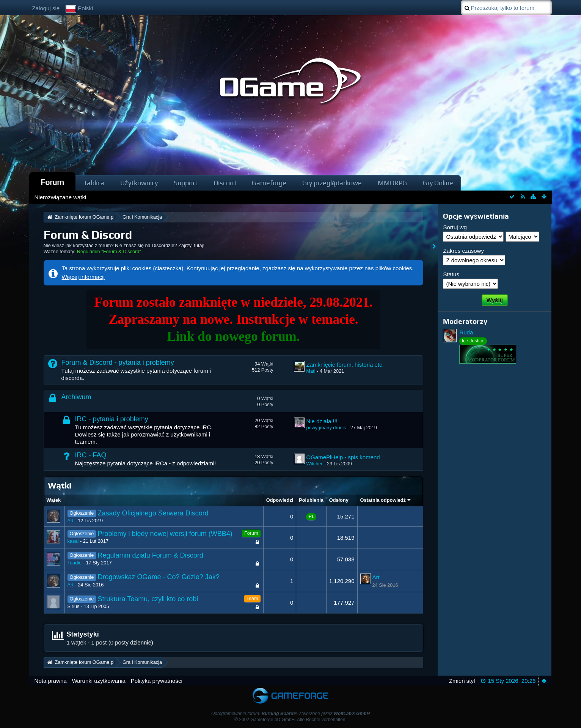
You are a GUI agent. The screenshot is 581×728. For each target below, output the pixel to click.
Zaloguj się (46, 8)
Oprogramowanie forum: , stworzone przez (290, 714)
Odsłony (339, 500)
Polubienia (311, 500)
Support (186, 183)
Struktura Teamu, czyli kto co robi (148, 599)
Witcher (314, 464)
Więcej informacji (83, 277)
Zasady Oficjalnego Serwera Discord (153, 513)
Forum (52, 182)
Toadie (75, 563)
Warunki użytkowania (99, 681)
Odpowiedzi (280, 500)
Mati (311, 371)
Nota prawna (51, 681)
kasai (73, 541)
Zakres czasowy (463, 251)
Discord (225, 183)
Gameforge (269, 183)
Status (451, 274)
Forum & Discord (88, 235)
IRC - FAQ (91, 455)
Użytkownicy (139, 183)
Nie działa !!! (322, 421)
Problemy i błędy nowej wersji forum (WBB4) (165, 534)
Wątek (54, 500)
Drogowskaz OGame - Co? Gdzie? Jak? (159, 577)
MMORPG (392, 183)
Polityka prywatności (157, 681)
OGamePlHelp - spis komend (343, 457)
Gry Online (438, 183)
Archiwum (76, 397)
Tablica (94, 183)
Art (71, 521)
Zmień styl (462, 681)
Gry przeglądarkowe (332, 183)
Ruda (466, 332)
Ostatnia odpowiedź (383, 500)
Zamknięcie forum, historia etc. (345, 365)
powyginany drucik (326, 428)
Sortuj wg (455, 227)
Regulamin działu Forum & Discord (151, 555)
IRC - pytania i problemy (112, 419)
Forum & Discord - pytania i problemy (118, 362)
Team (252, 598)
